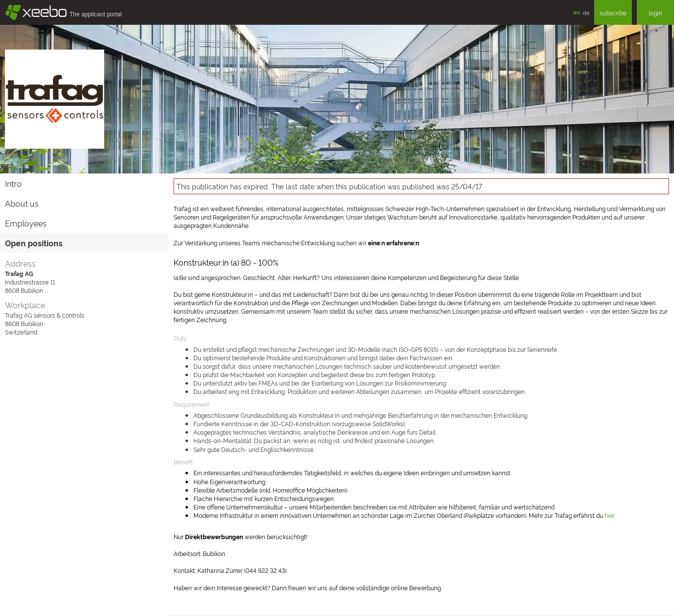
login (655, 13)
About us (22, 203)
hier (610, 515)
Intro (13, 183)
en (577, 12)
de (586, 12)
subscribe (613, 13)
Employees (26, 223)
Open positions (34, 243)
